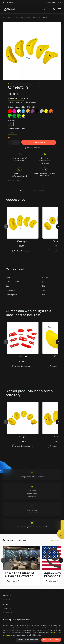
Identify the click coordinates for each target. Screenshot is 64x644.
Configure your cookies (28, 640)
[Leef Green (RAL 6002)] (14, 116)
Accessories (25, 191)
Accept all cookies (51, 640)
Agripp (10, 83)
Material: (18, 98)
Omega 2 (23, 437)
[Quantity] (14, 142)
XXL (11, 124)
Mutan (23, 356)
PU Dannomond (31, 102)
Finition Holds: (17, 129)
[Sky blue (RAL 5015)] (23, 111)
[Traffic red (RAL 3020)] (10, 111)
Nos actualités (15, 540)
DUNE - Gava (37, 17)
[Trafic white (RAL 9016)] (19, 111)
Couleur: (21, 107)
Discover (55, 540)
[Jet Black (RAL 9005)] (37, 111)
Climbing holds (25, 17)
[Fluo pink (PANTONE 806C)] (14, 111)
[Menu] (59, 9)
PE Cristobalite (16, 102)
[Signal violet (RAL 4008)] (33, 111)
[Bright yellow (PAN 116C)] (23, 116)
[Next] (58, 226)
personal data (56, 633)
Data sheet (39, 191)
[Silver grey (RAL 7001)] (42, 111)
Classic (12, 132)
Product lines (12, 17)
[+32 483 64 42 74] (10, 2)
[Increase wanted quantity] (18, 142)
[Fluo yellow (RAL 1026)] (46, 111)
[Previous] (6, 226)
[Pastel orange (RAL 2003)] (28, 111)
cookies (9, 628)
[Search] (45, 9)
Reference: (11, 181)
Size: (11, 120)
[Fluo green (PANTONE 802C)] (10, 116)
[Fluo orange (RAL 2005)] (51, 111)
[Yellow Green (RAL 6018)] (19, 116)
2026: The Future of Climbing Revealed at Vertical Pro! (21, 575)
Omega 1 (23, 241)
